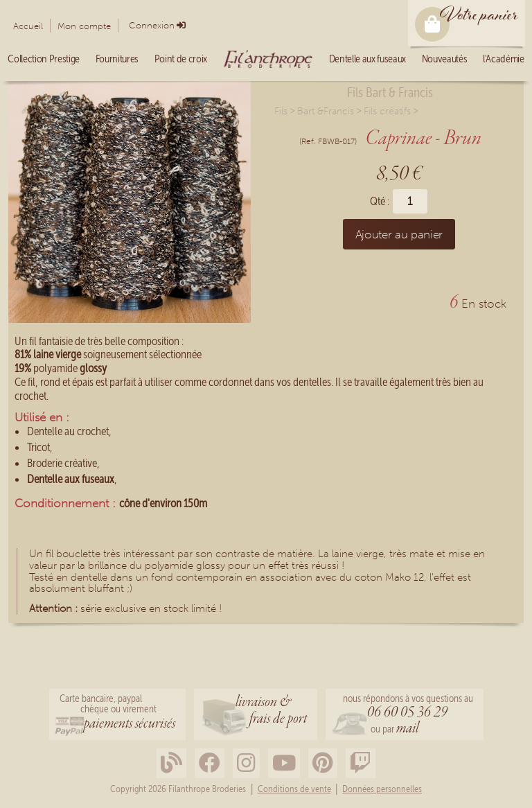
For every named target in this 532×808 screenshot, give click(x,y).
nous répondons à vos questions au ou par (408, 715)
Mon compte (84, 26)
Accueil (28, 26)
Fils (281, 111)
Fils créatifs (387, 111)
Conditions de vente (294, 789)
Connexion (152, 25)
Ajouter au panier (399, 234)
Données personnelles (382, 789)
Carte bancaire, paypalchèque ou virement (117, 713)
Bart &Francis (326, 111)
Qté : (380, 201)
